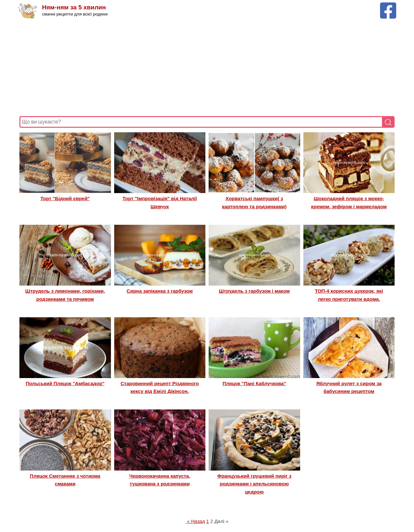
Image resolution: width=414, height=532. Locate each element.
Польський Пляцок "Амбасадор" (65, 383)
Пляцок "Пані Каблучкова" (254, 383)
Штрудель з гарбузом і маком (254, 291)
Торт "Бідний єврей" (65, 198)
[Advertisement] (207, 68)
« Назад (195, 521)
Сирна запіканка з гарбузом (160, 291)
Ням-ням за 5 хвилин (74, 7)
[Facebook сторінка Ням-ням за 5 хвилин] (388, 5)
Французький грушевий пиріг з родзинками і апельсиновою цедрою (254, 484)
